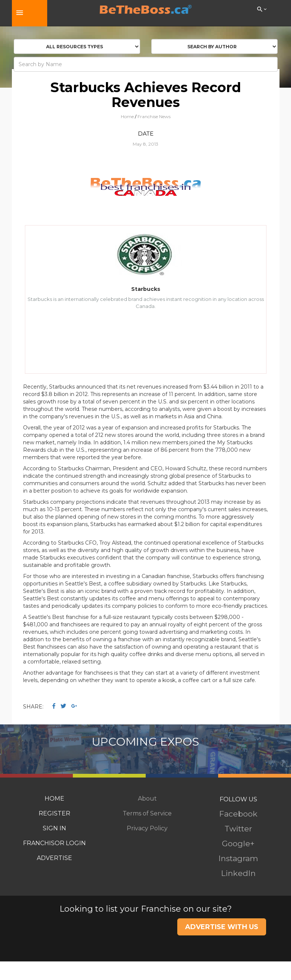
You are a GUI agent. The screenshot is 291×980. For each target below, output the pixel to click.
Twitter (238, 829)
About (147, 799)
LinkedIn (238, 873)
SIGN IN (54, 828)
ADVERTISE (54, 858)
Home (127, 116)
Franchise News (154, 116)
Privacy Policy (147, 828)
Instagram (238, 858)
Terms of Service (147, 813)
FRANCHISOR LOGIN (54, 843)
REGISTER (54, 813)
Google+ (238, 843)
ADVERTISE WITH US (222, 927)
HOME (54, 799)
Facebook (238, 814)
